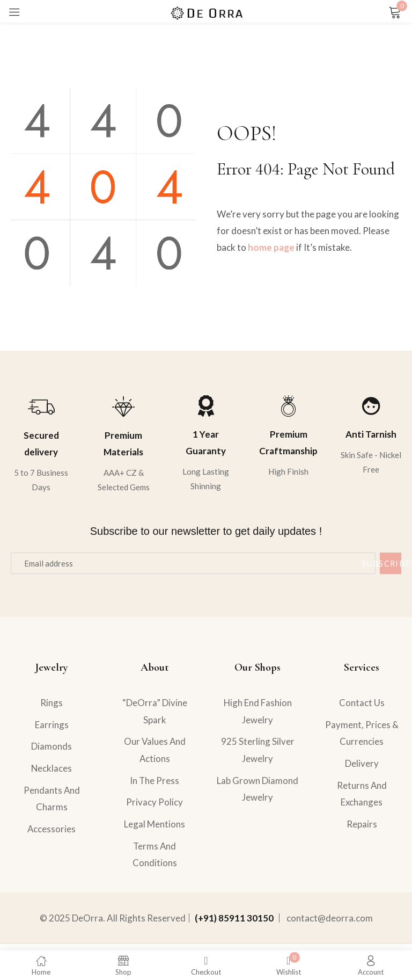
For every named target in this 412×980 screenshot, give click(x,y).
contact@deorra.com (330, 924)
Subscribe (391, 563)
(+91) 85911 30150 (234, 924)
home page (271, 247)
